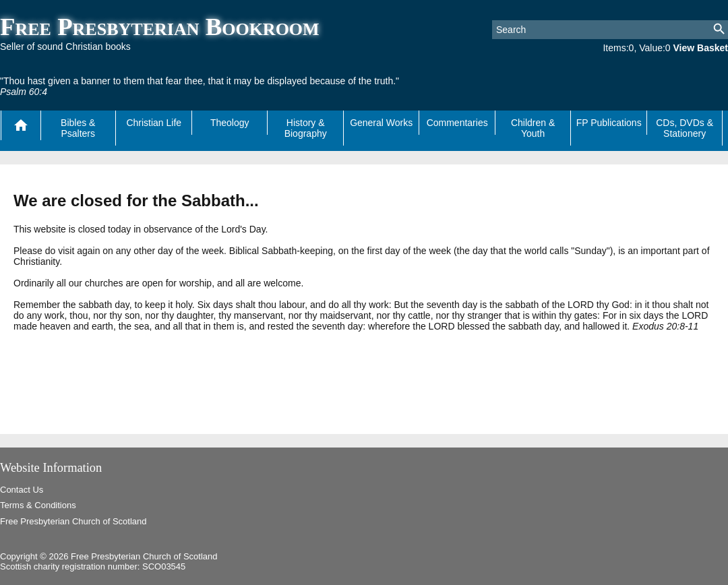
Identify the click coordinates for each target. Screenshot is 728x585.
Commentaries (457, 123)
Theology (230, 123)
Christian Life (154, 123)
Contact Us (22, 490)
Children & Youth (533, 128)
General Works (381, 123)
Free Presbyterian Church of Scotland (73, 521)
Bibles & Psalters (78, 128)
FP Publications (609, 123)
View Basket (701, 48)
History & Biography (306, 128)
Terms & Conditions (38, 505)
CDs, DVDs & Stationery (685, 128)
